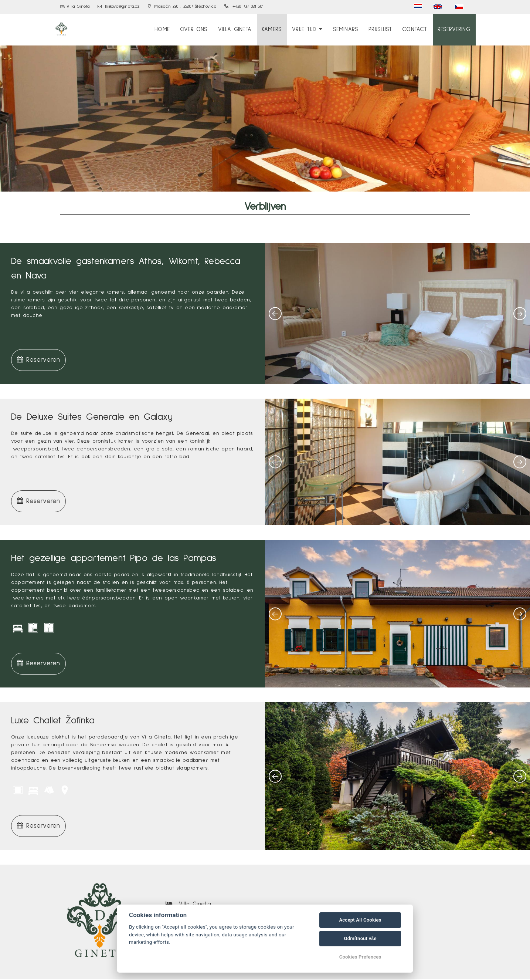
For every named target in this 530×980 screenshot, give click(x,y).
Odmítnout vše (360, 938)
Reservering (455, 29)
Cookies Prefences (360, 957)
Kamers (279, 29)
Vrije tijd (313, 29)
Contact (417, 29)
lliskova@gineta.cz (119, 7)
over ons (204, 29)
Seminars (351, 29)
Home (174, 29)
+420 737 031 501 (244, 7)
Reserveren (38, 361)
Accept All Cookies (360, 920)
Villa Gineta (243, 29)
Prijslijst (384, 29)
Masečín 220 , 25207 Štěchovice (182, 7)
